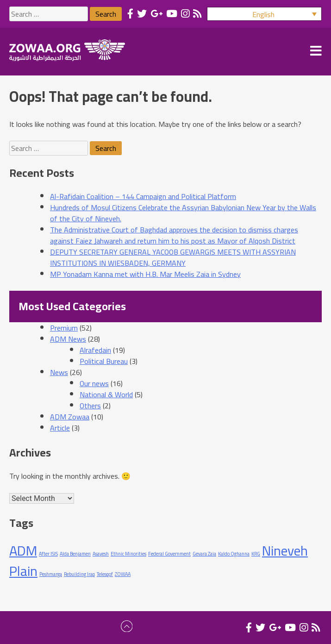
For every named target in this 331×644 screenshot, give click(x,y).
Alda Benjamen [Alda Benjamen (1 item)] (75, 554)
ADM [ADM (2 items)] (23, 551)
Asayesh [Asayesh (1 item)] (101, 554)
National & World (106, 394)
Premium (64, 328)
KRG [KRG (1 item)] (256, 554)
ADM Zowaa (70, 417)
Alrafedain (95, 350)
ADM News (68, 339)
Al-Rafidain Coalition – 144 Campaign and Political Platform (143, 196)
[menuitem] (264, 14)
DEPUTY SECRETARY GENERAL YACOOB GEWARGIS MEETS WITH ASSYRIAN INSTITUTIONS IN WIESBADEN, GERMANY (173, 257)
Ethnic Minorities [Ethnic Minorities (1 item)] (128, 554)
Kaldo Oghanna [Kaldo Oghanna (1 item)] (234, 554)
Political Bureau (104, 361)
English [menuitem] (263, 14)
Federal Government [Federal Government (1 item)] (169, 554)
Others (90, 406)
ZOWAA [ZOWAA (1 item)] (123, 574)
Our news (94, 383)
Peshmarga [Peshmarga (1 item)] (51, 574)
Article (60, 428)
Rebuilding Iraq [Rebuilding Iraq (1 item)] (79, 574)
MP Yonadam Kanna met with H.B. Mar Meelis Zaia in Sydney (145, 274)
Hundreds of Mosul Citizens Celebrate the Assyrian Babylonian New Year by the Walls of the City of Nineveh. (183, 213)
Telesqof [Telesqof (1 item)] (105, 574)
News (59, 372)
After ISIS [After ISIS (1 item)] (48, 554)
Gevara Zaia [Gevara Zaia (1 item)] (204, 554)
